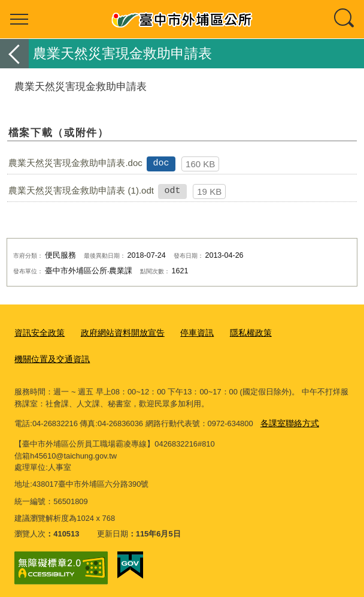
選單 (19, 19)
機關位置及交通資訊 (49, 357)
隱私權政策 (237, 332)
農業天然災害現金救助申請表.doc (75, 163)
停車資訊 (186, 332)
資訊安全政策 (38, 332)
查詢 (345, 19)
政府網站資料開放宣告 (116, 332)
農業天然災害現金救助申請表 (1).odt (81, 190)
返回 (14, 54)
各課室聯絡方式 (288, 419)
